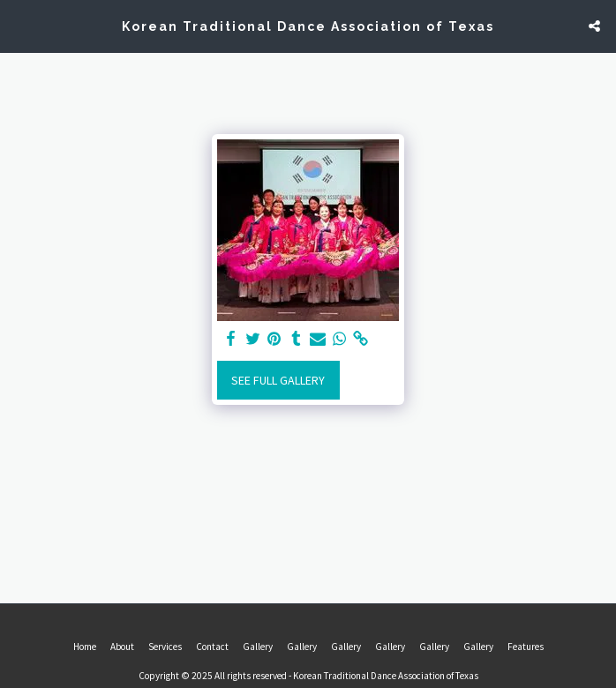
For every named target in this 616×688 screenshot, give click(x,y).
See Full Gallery (278, 380)
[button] (19, 25)
